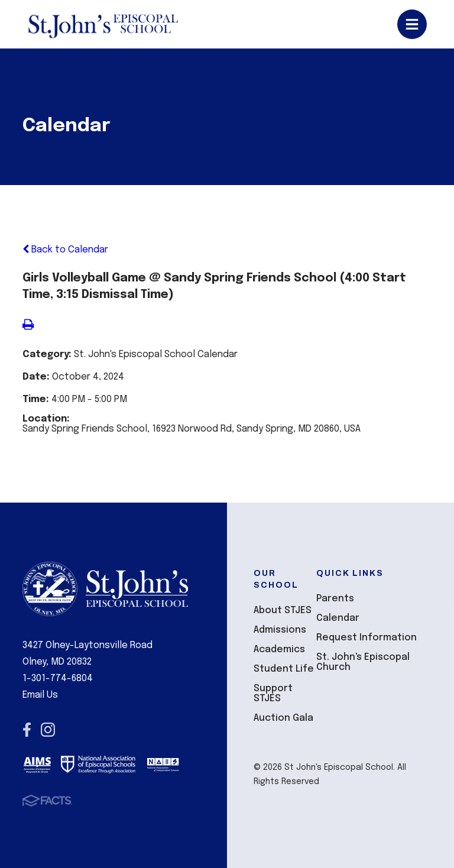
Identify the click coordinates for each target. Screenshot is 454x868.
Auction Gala (283, 718)
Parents (335, 599)
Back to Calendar (65, 250)
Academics (279, 650)
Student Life (284, 669)
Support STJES (273, 694)
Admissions (280, 630)
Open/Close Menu (412, 24)
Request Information (367, 638)
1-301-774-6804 (58, 678)
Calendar (338, 618)
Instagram (48, 730)
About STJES (283, 610)
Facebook (27, 730)
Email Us (40, 695)
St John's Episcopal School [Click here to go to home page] (103, 24)
